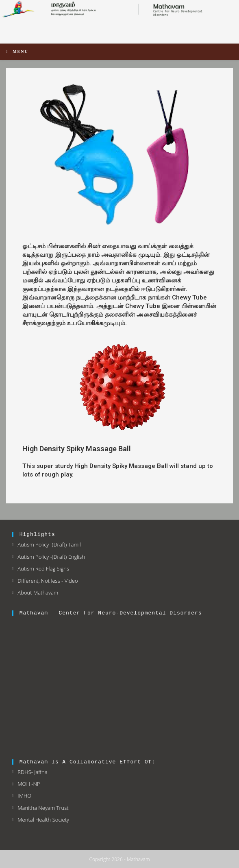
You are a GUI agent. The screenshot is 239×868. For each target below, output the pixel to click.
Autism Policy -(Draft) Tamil (49, 544)
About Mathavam (38, 593)
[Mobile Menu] (17, 51)
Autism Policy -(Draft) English (51, 557)
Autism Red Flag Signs (43, 568)
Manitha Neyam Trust (43, 808)
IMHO (24, 796)
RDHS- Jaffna (32, 772)
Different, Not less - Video (48, 581)
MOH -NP (29, 784)
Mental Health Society (43, 820)
